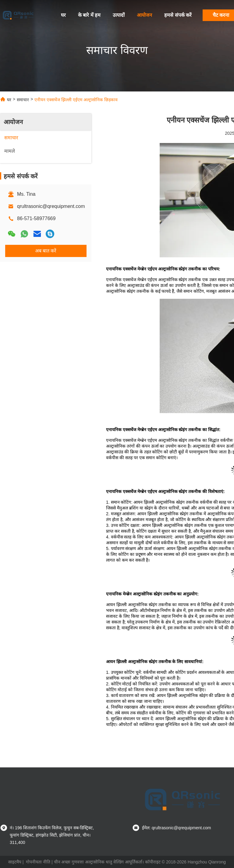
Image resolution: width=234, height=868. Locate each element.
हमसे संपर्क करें (178, 15)
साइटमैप (15, 862)
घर (63, 15)
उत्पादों (119, 15)
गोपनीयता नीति (38, 862)
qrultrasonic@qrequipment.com (51, 206)
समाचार (23, 100)
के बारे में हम (89, 15)
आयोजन (144, 15)
